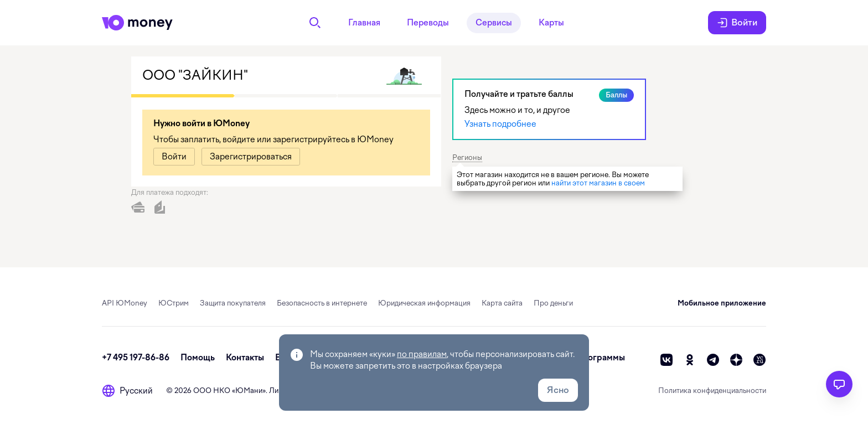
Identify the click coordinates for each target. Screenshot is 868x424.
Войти (737, 23)
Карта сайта (502, 303)
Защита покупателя (233, 303)
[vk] (666, 360)
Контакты (245, 358)
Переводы (428, 23)
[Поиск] (315, 23)
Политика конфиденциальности (712, 391)
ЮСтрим (174, 303)
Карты (551, 23)
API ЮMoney (125, 303)
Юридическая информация (424, 303)
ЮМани (249, 391)
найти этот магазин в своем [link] (598, 183)
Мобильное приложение (722, 303)
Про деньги (553, 303)
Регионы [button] (467, 157)
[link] (174, 157)
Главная (364, 23)
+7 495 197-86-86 (136, 358)
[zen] (736, 360)
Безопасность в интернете (322, 303)
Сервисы (494, 23)
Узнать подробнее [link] (500, 124)
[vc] (759, 360)
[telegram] (713, 360)
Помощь (198, 358)
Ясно (558, 390)
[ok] (690, 360)
